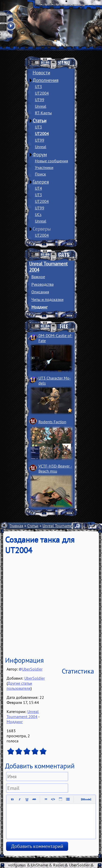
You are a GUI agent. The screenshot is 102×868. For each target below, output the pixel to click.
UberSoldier (32, 669)
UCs (38, 214)
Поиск (40, 174)
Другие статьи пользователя (19, 686)
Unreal (41, 106)
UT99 (40, 100)
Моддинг (39, 307)
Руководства (43, 284)
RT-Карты (43, 113)
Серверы (42, 229)
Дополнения (46, 80)
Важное (38, 277)
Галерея (41, 182)
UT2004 (42, 93)
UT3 (38, 86)
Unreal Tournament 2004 (64, 526)
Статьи (39, 121)
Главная (16, 526)
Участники (44, 167)
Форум (40, 154)
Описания (40, 292)
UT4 (38, 188)
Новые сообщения (52, 161)
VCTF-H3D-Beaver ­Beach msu (55, 469)
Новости (41, 73)
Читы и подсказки (47, 299)
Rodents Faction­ (52, 422)
